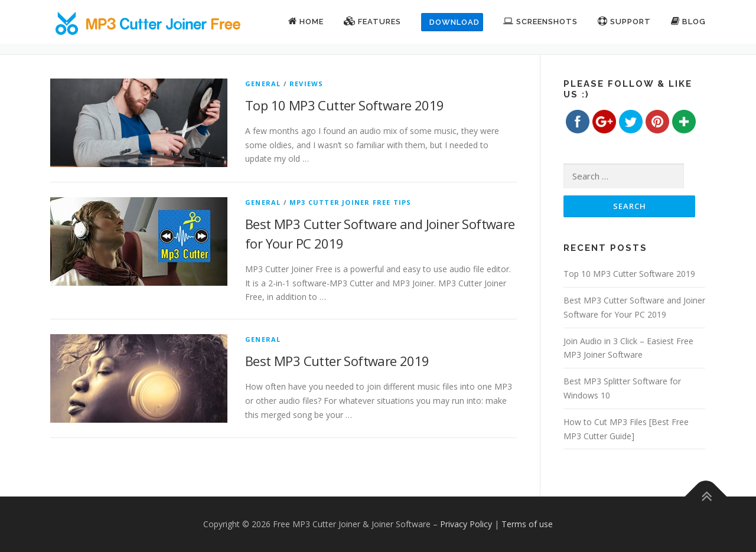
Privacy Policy (466, 524)
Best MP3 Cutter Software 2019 (337, 361)
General (263, 84)
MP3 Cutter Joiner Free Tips (350, 202)
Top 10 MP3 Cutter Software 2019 (344, 105)
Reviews (306, 84)
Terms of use (527, 524)
